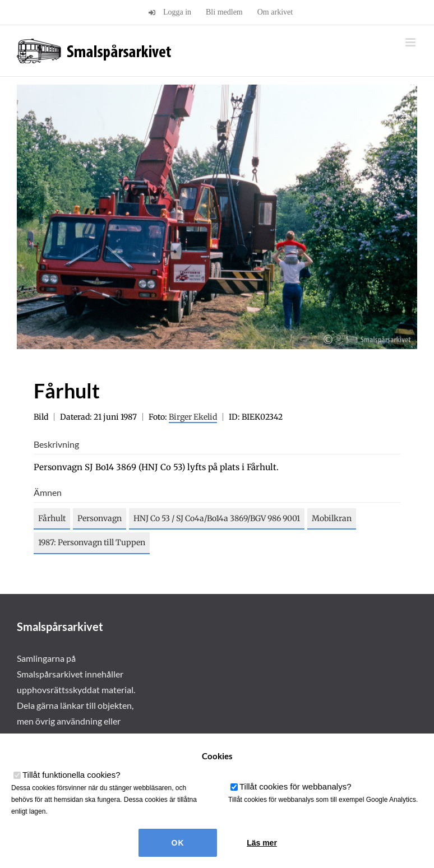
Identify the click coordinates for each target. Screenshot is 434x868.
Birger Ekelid (193, 417)
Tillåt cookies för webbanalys (296, 786)
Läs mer (262, 843)
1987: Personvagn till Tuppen (92, 542)
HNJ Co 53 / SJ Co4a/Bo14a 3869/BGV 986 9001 (217, 518)
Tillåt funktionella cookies (71, 775)
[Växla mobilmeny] (411, 42)
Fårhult (52, 518)
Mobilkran (332, 518)
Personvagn (100, 518)
